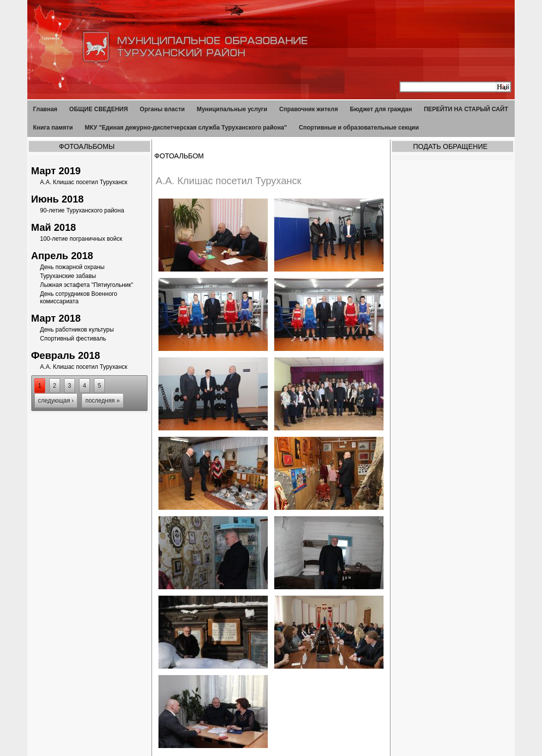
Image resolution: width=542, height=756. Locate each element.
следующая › (56, 401)
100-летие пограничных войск (81, 239)
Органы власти (162, 109)
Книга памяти (53, 128)
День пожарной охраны (73, 267)
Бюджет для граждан (381, 109)
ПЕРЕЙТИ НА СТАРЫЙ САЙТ (466, 109)
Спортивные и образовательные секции (359, 128)
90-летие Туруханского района (82, 210)
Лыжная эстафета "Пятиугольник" (87, 285)
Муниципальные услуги (232, 109)
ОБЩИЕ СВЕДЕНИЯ (98, 109)
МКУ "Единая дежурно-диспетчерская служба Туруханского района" (186, 128)
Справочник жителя (309, 109)
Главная (45, 109)
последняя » (103, 401)
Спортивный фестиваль (73, 339)
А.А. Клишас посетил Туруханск (84, 182)
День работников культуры (77, 330)
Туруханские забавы (68, 276)
